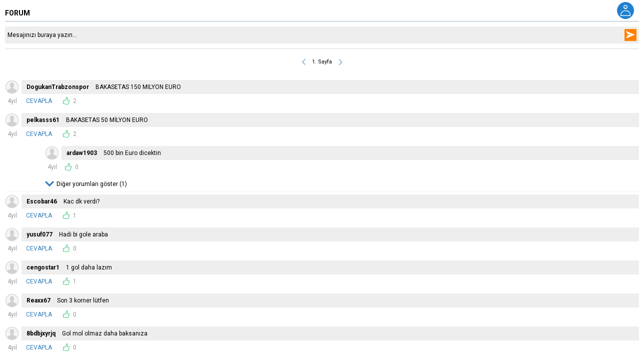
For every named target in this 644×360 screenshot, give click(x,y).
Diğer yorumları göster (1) (92, 184)
